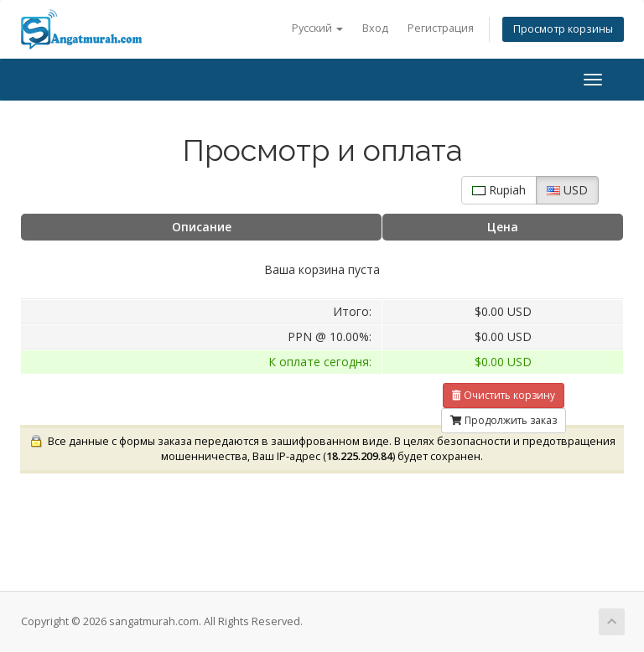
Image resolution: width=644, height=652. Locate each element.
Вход (375, 28)
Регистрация (441, 28)
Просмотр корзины (563, 29)
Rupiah (499, 190)
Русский (317, 28)
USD (567, 190)
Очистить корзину (504, 395)
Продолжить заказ (504, 420)
